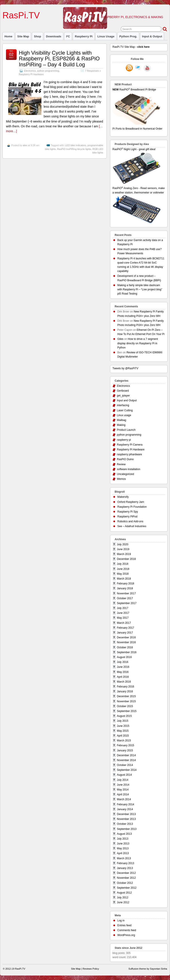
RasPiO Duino (125, 459)
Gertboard (123, 391)
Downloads (54, 36)
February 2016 (126, 687)
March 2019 (124, 554)
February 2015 (126, 745)
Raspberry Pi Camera (130, 445)
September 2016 (127, 652)
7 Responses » (93, 71)
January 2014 (125, 809)
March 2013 (124, 858)
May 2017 (123, 618)
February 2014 (126, 804)
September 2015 (127, 711)
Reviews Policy (91, 969)
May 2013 (123, 848)
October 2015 (125, 706)
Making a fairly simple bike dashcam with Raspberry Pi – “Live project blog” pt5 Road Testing (140, 289)
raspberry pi (84, 36)
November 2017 (126, 593)
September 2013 (127, 829)
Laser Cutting (125, 410)
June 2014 (123, 785)
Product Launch (126, 430)
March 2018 (124, 579)
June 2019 (123, 549)
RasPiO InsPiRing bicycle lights (74, 149)
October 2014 (125, 765)
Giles (120, 339)
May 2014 (123, 790)
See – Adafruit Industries (132, 526)
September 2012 (127, 888)
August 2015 (124, 716)
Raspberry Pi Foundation (132, 507)
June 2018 (123, 569)
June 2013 (123, 844)
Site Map (23, 36)
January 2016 (125, 691)
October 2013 (125, 824)
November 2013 (126, 819)
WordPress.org (126, 935)
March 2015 (124, 741)
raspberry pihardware (129, 454)
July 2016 (123, 662)
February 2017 (126, 628)
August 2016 (124, 657)
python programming (48, 71)
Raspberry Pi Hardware (31, 74)
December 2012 (126, 873)
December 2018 (126, 559)
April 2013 (123, 853)
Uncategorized (125, 474)
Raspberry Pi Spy (128, 512)
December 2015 (126, 696)
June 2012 (123, 902)
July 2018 (123, 564)
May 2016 (123, 672)
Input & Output (152, 36)
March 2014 (124, 799)
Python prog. (128, 36)
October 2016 (125, 647)
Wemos (121, 479)
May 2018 (123, 574)
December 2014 (126, 755)
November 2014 (126, 760)
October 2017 (125, 598)
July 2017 (123, 608)
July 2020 (123, 544)
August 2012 (124, 893)
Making (121, 425)
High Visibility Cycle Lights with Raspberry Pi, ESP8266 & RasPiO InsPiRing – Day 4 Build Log (59, 59)
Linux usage (106, 36)
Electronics (30, 71)
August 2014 (124, 775)
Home (8, 36)
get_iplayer (123, 396)
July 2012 (123, 898)
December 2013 (126, 814)
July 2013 (123, 839)
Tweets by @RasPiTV (125, 368)
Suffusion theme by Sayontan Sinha (148, 969)
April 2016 (123, 677)
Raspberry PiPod (127, 517)
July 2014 (123, 780)
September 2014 (127, 770)
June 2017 (123, 613)
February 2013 (126, 863)
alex (25, 145)
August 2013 (124, 834)
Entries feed (124, 925)
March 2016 (124, 682)
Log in (121, 921)
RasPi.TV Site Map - (131, 47)
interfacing (123, 405)
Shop (37, 36)
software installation (128, 469)
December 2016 (126, 637)
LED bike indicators (76, 145)
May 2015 (123, 731)
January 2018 (125, 588)
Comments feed (127, 930)
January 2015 (125, 750)
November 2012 (126, 878)
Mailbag (122, 420)
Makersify (123, 497)
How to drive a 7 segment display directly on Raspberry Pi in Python (138, 343)
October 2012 (125, 883)
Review (121, 464)
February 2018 (126, 584)
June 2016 (123, 667)
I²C (68, 36)
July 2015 (123, 721)
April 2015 (123, 736)
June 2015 (123, 726)
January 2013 (125, 868)
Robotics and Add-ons (130, 521)
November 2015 (126, 701)
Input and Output (127, 400)
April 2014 (123, 794)
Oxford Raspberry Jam (131, 502)
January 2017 (125, 633)
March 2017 (124, 623)
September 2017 (127, 603)
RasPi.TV (21, 15)
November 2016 (126, 642)
